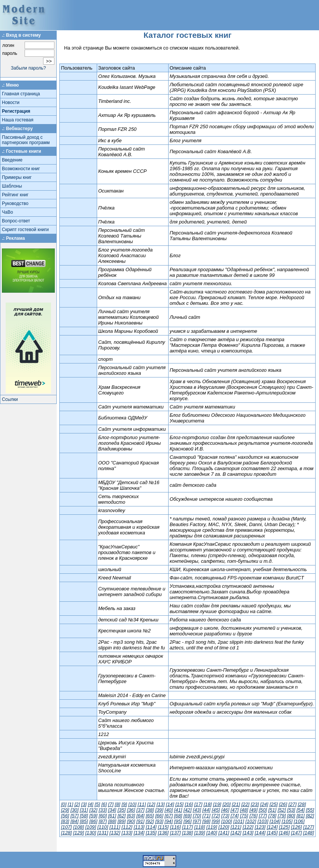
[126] (296, 827)
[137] (175, 833)
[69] (187, 816)
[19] (217, 804)
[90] (131, 821)
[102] (251, 821)
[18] (208, 804)
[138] (187, 833)
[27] (292, 804)
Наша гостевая (18, 120)
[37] (140, 810)
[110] (103, 827)
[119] (212, 827)
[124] (272, 827)
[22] (245, 804)
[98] (206, 821)
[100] (226, 821)
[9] (124, 804)
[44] (206, 810)
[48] (244, 810)
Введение (12, 160)
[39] (159, 810)
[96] (187, 821)
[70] (197, 816)
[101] (238, 821)
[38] (150, 810)
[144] (260, 833)
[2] (77, 804)
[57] (74, 816)
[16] (189, 804)
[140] (212, 833)
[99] (216, 821)
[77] (263, 816)
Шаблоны (12, 186)
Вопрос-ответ (16, 221)
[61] (112, 816)
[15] (179, 804)
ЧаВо (7, 212)
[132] (115, 833)
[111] (115, 827)
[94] (169, 821)
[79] (282, 816)
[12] (151, 804)
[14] (170, 804)
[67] (169, 816)
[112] (127, 827)
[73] (225, 816)
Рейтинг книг (15, 195)
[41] (178, 810)
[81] (301, 816)
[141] (224, 833)
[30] (74, 810)
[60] (103, 816)
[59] (93, 816)
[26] (283, 804)
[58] (84, 816)
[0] (63, 804)
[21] (236, 804)
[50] (263, 810)
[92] (150, 821)
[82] (310, 816)
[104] (275, 821)
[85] (84, 821)
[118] (200, 827)
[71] (206, 816)
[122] (248, 827)
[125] (284, 827)
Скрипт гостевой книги (25, 230)
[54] (301, 810)
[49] (253, 810)
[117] (187, 827)
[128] (66, 833)
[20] (227, 804)
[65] (150, 816)
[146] (284, 833)
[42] (187, 810)
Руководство (15, 203)
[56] (65, 816)
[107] (66, 827)
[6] (104, 804)
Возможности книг (21, 169)
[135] (151, 833)
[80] (291, 816)
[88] (112, 821)
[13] (160, 804)
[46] (225, 810)
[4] (91, 804)
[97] (197, 821)
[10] (132, 804)
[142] (236, 833)
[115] (163, 827)
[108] (78, 827)
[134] (139, 833)
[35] (122, 810)
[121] (236, 827)
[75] (244, 816)
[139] (200, 833)
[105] (287, 821)
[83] (65, 821)
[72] (216, 816)
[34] (112, 810)
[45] (216, 810)
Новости (11, 102)
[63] (131, 816)
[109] (91, 827)
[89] (122, 821)
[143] (248, 833)
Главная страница (21, 94)
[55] (310, 810)
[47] (235, 810)
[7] (111, 804)
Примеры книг (17, 177)
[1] (70, 804)
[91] (140, 821)
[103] (263, 821)
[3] (84, 804)
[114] (151, 827)
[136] (163, 833)
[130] (91, 833)
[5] (97, 804)
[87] (103, 821)
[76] (253, 816)
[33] (103, 810)
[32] (93, 810)
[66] (159, 816)
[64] (140, 816)
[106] (299, 821)
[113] (139, 827)
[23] (255, 804)
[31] (84, 810)
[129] (78, 833)
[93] (159, 821)
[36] (131, 810)
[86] (93, 821)
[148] (308, 833)
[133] (127, 833)
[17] (198, 804)
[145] (272, 833)
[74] (235, 816)
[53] (291, 810)
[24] (264, 804)
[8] (118, 804)
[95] (178, 821)
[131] (103, 833)
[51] (272, 810)
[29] (65, 810)
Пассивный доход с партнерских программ (26, 140)
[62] (122, 816)
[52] (282, 810)
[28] (302, 804)
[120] (224, 827)
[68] (178, 816)
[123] (260, 827)
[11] (142, 804)
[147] (296, 833)
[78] (272, 816)
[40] (169, 810)
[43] (197, 810)
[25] (273, 804)
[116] (175, 827)
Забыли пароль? (29, 68)
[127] (308, 827)
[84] (74, 821)
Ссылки (10, 399)
